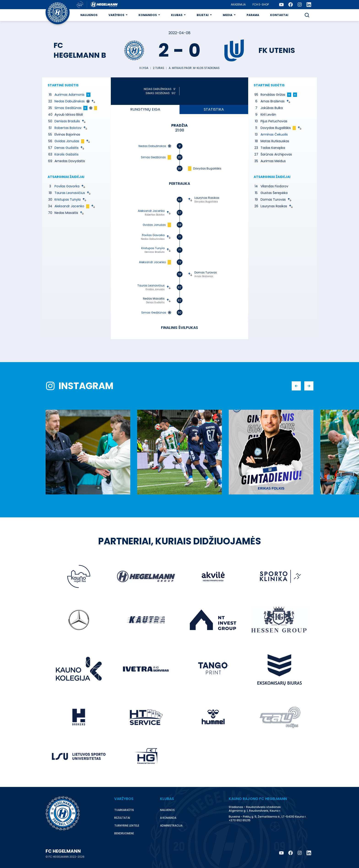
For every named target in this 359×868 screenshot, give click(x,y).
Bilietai (203, 15)
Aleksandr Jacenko (69, 206)
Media (228, 15)
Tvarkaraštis (124, 810)
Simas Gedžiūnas (68, 108)
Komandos (148, 15)
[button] (307, 15)
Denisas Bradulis (67, 121)
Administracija (171, 826)
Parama (253, 15)
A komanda (168, 818)
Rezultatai (122, 818)
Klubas (177, 15)
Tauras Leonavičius (70, 193)
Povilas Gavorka (67, 186)
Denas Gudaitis (67, 148)
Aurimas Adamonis (69, 95)
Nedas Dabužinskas (70, 101)
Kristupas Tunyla (68, 199)
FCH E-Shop (261, 4)
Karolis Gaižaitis (67, 154)
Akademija (238, 4)
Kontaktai (279, 15)
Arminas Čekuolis (274, 134)
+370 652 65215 (240, 820)
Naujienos (89, 15)
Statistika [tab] (214, 109)
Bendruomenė (124, 833)
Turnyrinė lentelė (127, 826)
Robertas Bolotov (68, 128)
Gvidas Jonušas (67, 141)
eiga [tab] (145, 109)
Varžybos (116, 15)
